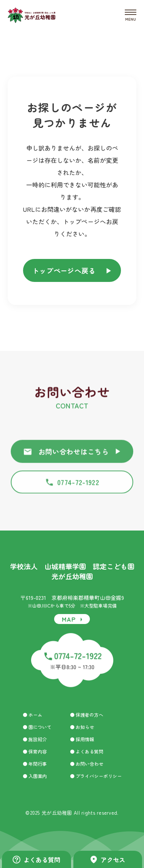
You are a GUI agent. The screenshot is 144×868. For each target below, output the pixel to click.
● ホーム (32, 715)
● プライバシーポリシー (96, 776)
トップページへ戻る (72, 270)
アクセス (108, 860)
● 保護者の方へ (87, 715)
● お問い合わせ (87, 764)
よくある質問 (36, 860)
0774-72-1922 (72, 485)
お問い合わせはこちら (72, 454)
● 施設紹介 (35, 739)
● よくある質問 (87, 752)
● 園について (37, 727)
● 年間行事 (35, 764)
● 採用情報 (82, 739)
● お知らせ (82, 727)
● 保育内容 (35, 752)
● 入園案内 (35, 776)
